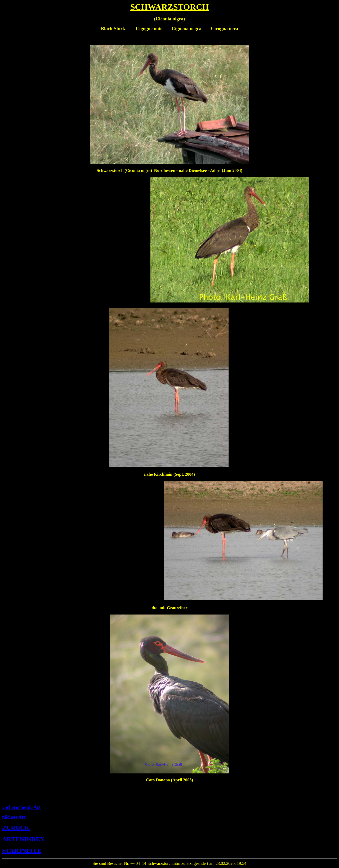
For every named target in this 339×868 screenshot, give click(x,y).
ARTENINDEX (23, 839)
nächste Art (14, 817)
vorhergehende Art (21, 807)
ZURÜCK (16, 828)
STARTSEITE (22, 851)
